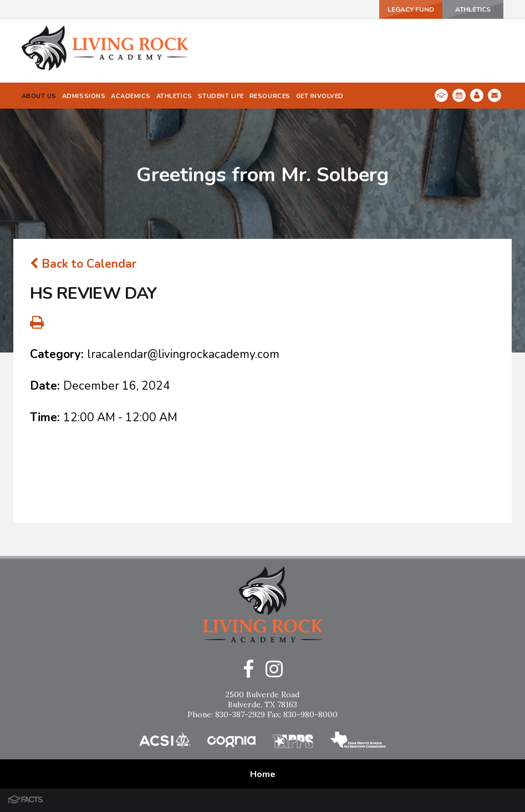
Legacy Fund (411, 9)
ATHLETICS (473, 9)
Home (263, 774)
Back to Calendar (83, 264)
